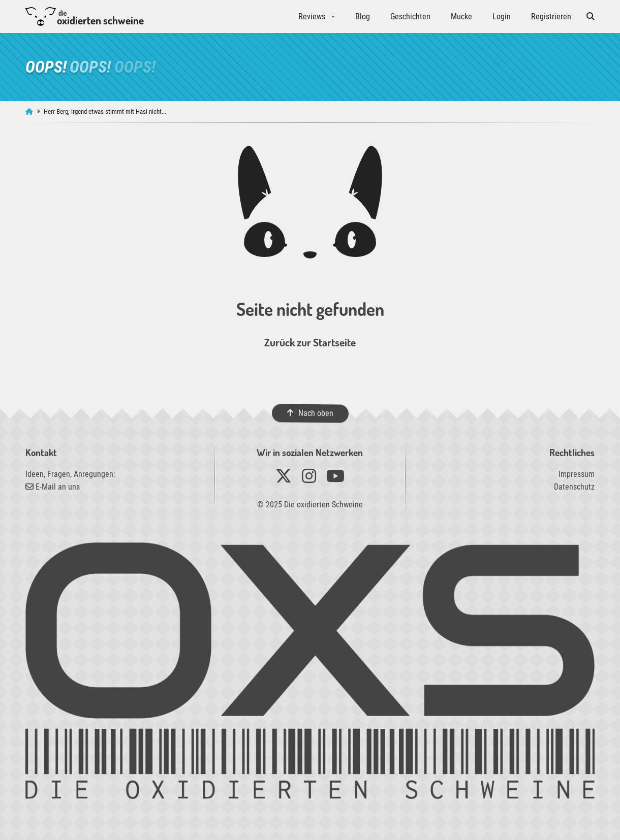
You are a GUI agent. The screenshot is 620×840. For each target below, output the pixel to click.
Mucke (461, 17)
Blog (363, 17)
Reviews (312, 17)
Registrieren (551, 17)
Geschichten (410, 17)
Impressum (577, 474)
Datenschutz (574, 487)
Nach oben (310, 413)
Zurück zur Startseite (310, 342)
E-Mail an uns (53, 487)
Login (502, 17)
